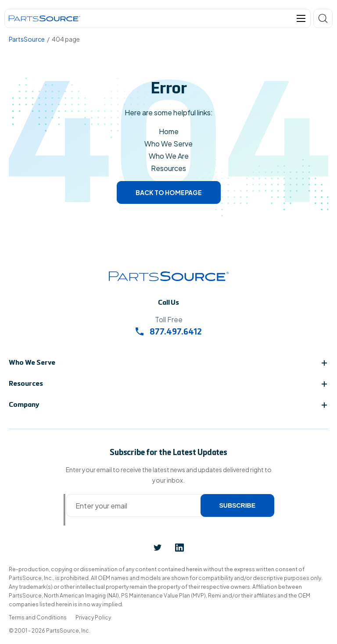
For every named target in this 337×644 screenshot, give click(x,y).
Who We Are (169, 156)
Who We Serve (168, 144)
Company (24, 405)
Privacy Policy (93, 617)
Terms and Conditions (38, 617)
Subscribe (237, 505)
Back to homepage (169, 192)
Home (169, 131)
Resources (168, 168)
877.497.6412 (169, 333)
